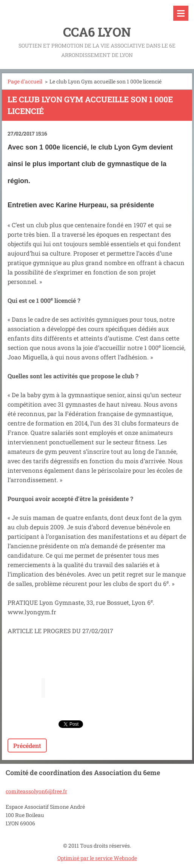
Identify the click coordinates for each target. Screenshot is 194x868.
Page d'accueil (25, 81)
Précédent (27, 745)
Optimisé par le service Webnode (97, 858)
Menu (181, 13)
